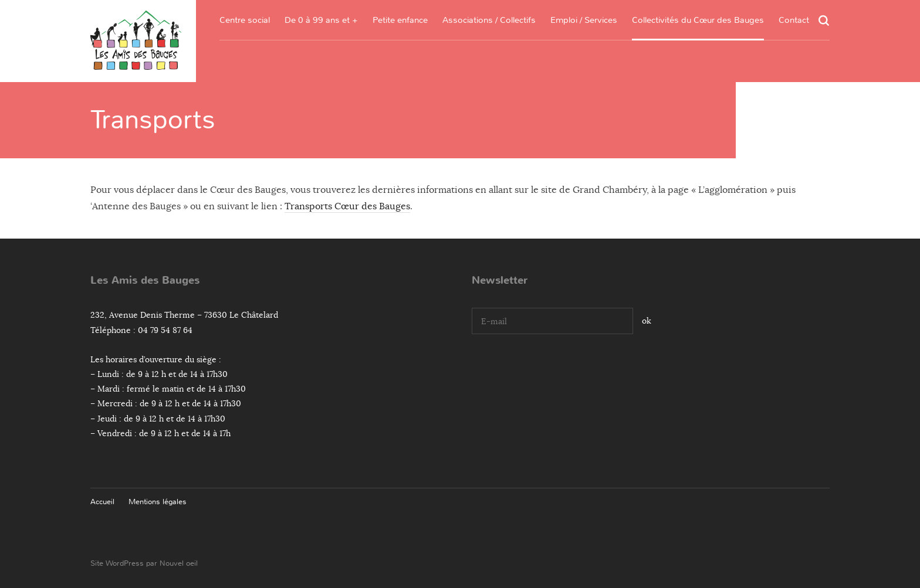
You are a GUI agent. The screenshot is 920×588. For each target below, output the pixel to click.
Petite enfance (400, 20)
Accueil (102, 502)
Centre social (245, 20)
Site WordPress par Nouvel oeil (144, 563)
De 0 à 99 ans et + (321, 20)
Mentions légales (158, 502)
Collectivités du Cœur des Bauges (698, 20)
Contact (794, 20)
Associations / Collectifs (489, 20)
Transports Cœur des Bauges (347, 206)
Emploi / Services (584, 20)
